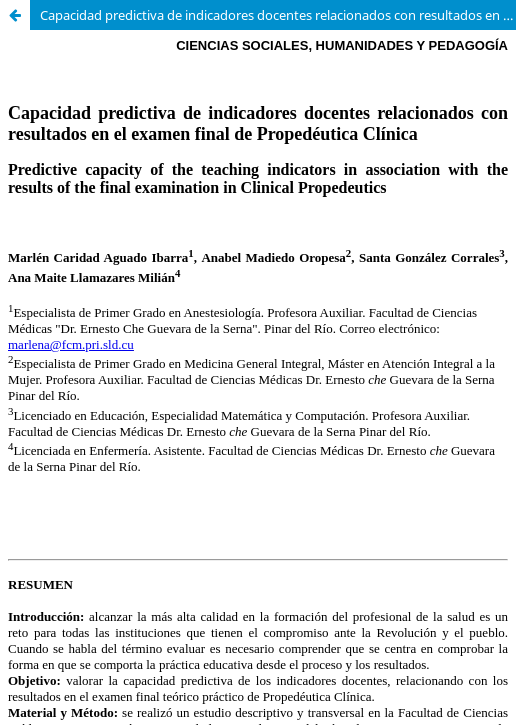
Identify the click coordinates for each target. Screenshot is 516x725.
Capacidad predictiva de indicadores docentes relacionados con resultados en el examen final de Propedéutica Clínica (278, 15)
